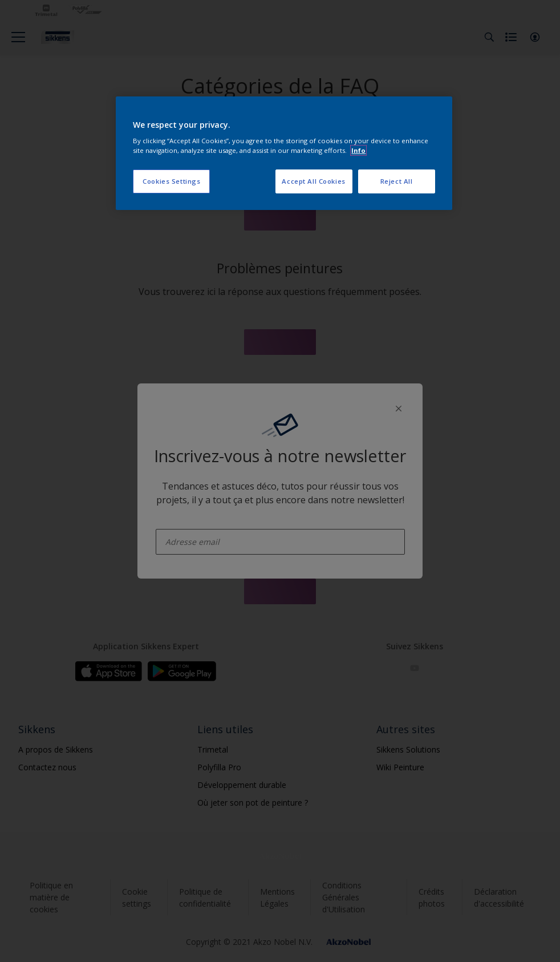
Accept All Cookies (313, 181)
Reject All (397, 181)
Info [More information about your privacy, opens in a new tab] (358, 150)
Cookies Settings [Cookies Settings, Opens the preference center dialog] (171, 181)
